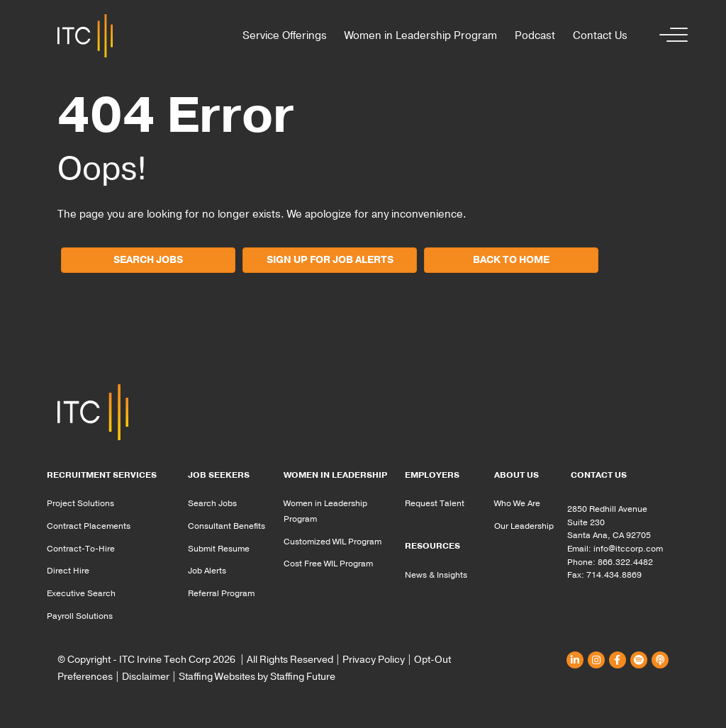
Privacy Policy (374, 660)
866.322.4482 (625, 562)
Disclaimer (146, 677)
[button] (670, 36)
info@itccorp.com (628, 549)
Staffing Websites (217, 677)
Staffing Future (303, 677)
